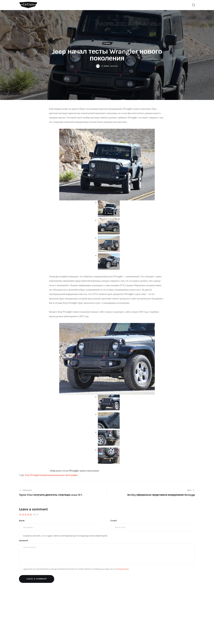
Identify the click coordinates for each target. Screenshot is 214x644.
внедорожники (47, 475)
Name (22, 521)
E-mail (114, 521)
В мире (107, 43)
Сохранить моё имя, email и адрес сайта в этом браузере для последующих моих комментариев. (65, 536)
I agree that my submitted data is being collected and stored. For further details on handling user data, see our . (76, 569)
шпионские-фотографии (66, 475)
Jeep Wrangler (32, 475)
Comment (24, 541)
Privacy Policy (123, 569)
